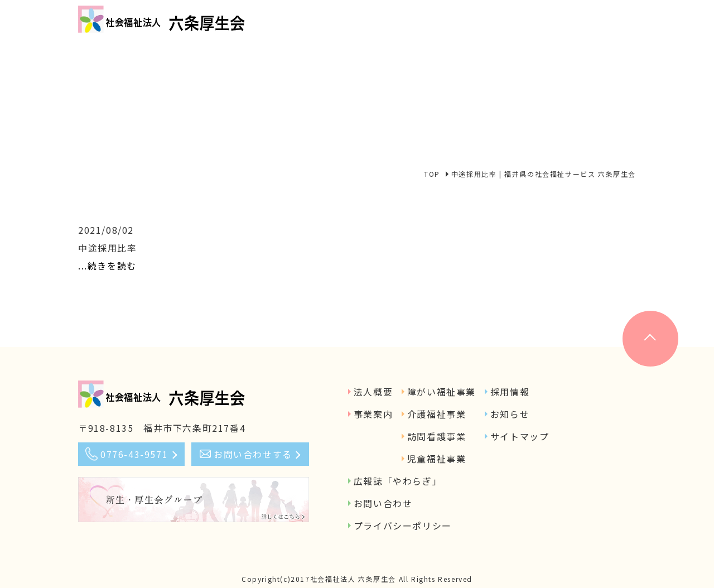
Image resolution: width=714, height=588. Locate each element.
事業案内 (373, 414)
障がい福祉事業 (442, 392)
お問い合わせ (383, 503)
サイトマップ (520, 436)
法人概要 (373, 392)
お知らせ (510, 414)
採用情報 (510, 392)
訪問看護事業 (437, 436)
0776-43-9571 (134, 454)
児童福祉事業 (437, 459)
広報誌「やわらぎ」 (398, 481)
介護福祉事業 (437, 414)
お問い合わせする (253, 454)
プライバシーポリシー (403, 526)
